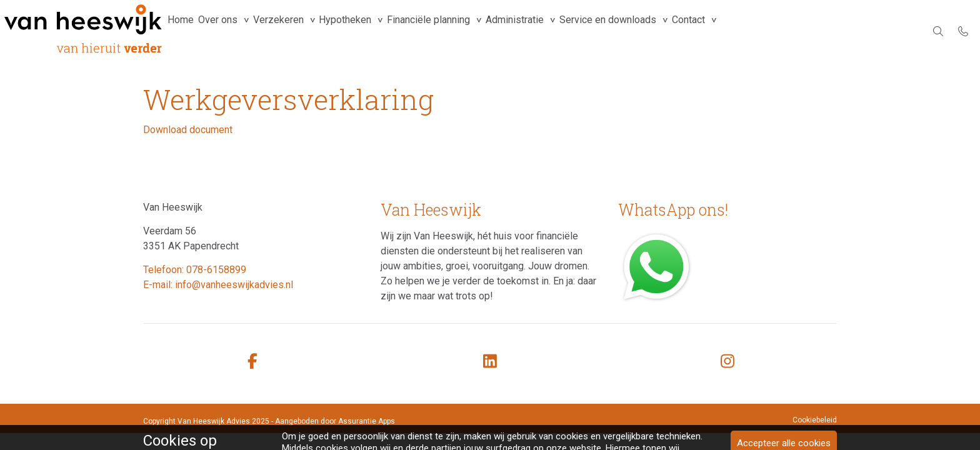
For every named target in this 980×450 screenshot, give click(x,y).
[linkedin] (490, 362)
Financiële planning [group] (465, 31)
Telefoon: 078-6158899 (195, 270)
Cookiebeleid (815, 420)
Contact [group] (750, 31)
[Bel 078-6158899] (963, 31)
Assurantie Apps (367, 421)
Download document (188, 130)
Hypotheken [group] (374, 31)
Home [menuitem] (184, 31)
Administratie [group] (560, 31)
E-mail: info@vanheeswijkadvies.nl (218, 285)
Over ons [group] (230, 31)
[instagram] (727, 362)
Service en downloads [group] (661, 31)
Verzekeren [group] (298, 31)
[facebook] (252, 362)
